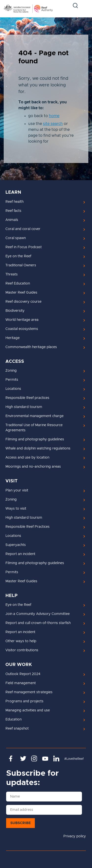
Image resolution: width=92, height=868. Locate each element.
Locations (13, 389)
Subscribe (20, 823)
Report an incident (20, 554)
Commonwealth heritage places (31, 347)
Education (13, 719)
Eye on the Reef (18, 256)
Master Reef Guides (21, 293)
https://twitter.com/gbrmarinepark (23, 759)
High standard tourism (24, 407)
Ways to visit (16, 509)
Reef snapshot (17, 729)
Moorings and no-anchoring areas (33, 467)
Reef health (14, 202)
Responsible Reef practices (27, 398)
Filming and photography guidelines (35, 439)
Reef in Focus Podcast (24, 247)
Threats (12, 274)
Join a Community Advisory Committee (38, 614)
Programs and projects (24, 701)
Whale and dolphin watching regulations (38, 448)
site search (53, 124)
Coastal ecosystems (22, 329)
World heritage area (22, 320)
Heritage (13, 338)
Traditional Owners (21, 265)
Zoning (11, 371)
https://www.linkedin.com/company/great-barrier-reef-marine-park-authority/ (56, 759)
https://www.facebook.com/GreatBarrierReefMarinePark (12, 759)
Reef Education (18, 284)
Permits (12, 380)
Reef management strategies (29, 692)
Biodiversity (15, 311)
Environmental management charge (34, 416)
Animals (12, 220)
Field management (21, 683)
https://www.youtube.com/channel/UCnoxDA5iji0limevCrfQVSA (45, 759)
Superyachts (16, 545)
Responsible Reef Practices (27, 527)
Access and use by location (27, 458)
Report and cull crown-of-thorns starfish (38, 623)
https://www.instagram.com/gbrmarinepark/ (34, 759)
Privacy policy (75, 836)
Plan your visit (17, 490)
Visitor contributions (22, 650)
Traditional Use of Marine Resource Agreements (34, 428)
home (54, 116)
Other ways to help (21, 641)
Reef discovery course (23, 302)
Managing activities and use (28, 710)
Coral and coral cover (23, 229)
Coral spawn (16, 238)
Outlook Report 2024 (23, 674)
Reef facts (13, 211)
